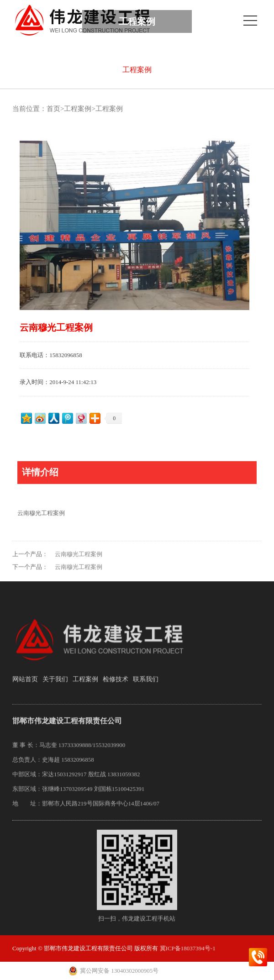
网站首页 (25, 687)
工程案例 (137, 70)
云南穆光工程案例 (79, 562)
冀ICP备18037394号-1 (188, 948)
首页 (53, 109)
